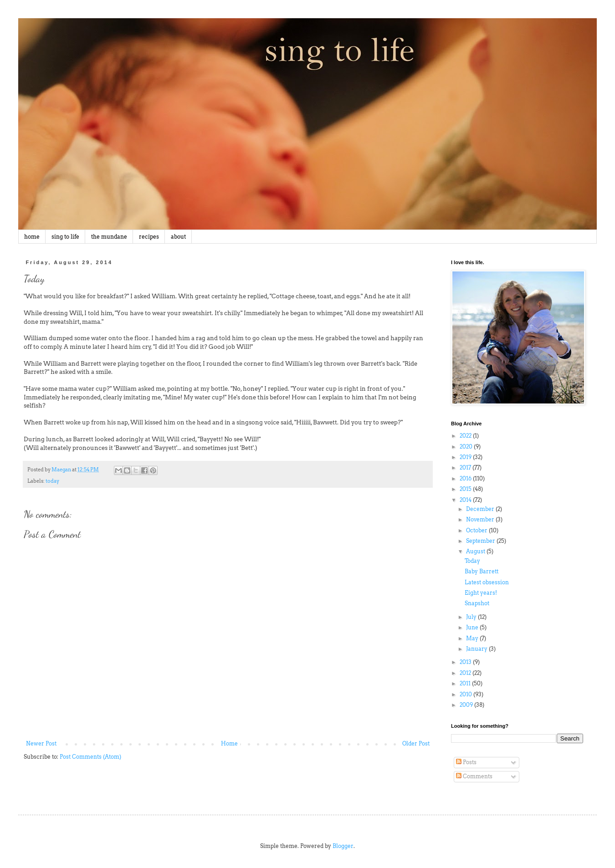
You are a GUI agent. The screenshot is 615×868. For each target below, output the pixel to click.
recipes (149, 237)
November (481, 519)
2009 (467, 705)
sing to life (65, 237)
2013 (466, 662)
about (178, 237)
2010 (466, 694)
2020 (467, 447)
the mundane (109, 237)
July (472, 617)
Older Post (416, 743)
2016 (466, 478)
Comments (474, 776)
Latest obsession (487, 582)
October (477, 530)
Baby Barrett (482, 571)
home (32, 237)
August (476, 551)
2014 (466, 500)
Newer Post (41, 743)
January (477, 649)
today (52, 481)
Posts (466, 762)
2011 (466, 683)
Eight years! (481, 593)
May (473, 638)
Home (229, 743)
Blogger (343, 846)
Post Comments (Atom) (90, 757)
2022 (466, 436)
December (481, 509)
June (473, 627)
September (481, 541)
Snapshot (477, 603)
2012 (466, 673)
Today (472, 561)
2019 (466, 457)
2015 (466, 489)
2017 (466, 467)
